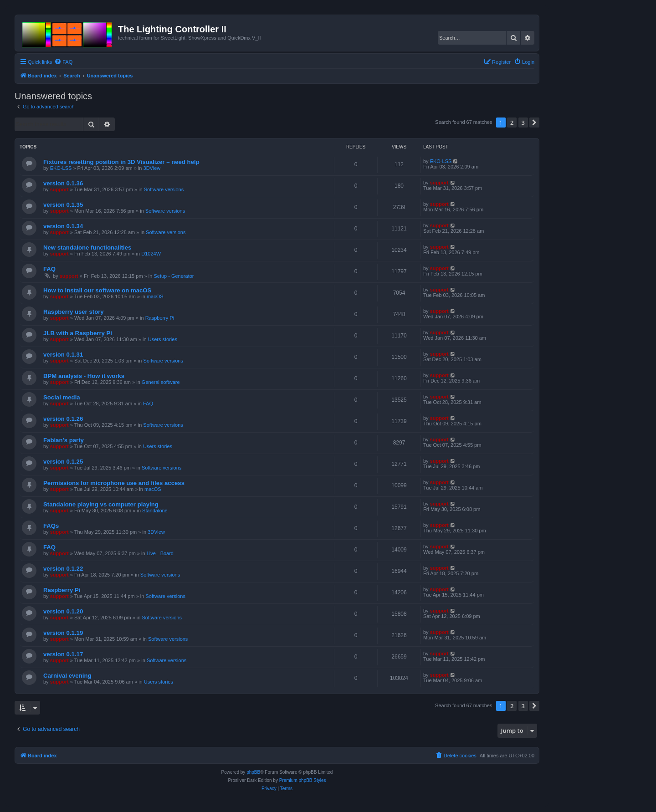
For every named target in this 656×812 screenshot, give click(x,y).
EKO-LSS (61, 168)
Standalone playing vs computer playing (101, 504)
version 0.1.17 (63, 654)
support (59, 189)
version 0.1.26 (63, 419)
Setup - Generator (174, 276)
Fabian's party (64, 440)
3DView (152, 168)
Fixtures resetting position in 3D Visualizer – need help (121, 162)
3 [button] (523, 123)
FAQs (51, 526)
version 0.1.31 (63, 355)
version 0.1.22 (63, 569)
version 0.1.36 (63, 183)
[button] (534, 123)
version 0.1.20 (63, 611)
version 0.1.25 (63, 462)
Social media (62, 397)
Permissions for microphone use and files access (114, 483)
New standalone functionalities (87, 248)
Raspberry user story (74, 312)
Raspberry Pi (160, 318)
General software (161, 382)
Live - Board (160, 553)
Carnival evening (67, 676)
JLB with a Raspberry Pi (78, 333)
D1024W (151, 254)
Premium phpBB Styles (303, 780)
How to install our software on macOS (97, 290)
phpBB (253, 772)
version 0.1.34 (63, 226)
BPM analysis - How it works (84, 376)
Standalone (155, 511)
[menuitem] (63, 62)
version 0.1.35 (63, 205)
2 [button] (512, 123)
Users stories (163, 339)
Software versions (164, 189)
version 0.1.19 (63, 633)
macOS (155, 296)
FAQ (49, 269)
